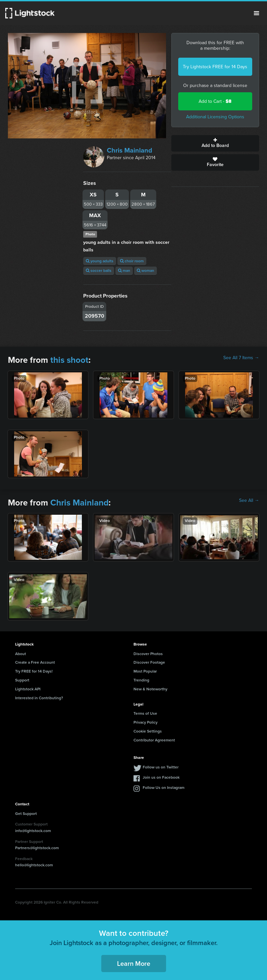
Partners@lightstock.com (37, 848)
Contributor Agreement (154, 740)
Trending (141, 680)
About (21, 654)
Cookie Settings (148, 731)
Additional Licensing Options (215, 117)
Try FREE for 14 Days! (34, 671)
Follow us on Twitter (161, 767)
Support (22, 680)
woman (146, 271)
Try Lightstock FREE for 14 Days (215, 67)
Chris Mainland (130, 150)
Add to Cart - (215, 101)
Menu (256, 13)
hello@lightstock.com (34, 865)
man (124, 271)
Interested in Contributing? (39, 698)
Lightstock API (28, 689)
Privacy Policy (146, 722)
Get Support (26, 814)
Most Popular (145, 671)
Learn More (134, 964)
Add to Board (215, 143)
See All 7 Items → (241, 358)
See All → (249, 501)
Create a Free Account (35, 662)
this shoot (69, 360)
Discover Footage (149, 662)
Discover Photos (148, 654)
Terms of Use (145, 713)
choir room (132, 261)
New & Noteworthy (150, 689)
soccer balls (99, 271)
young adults (100, 261)
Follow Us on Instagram (164, 788)
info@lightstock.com (33, 831)
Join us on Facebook (161, 777)
